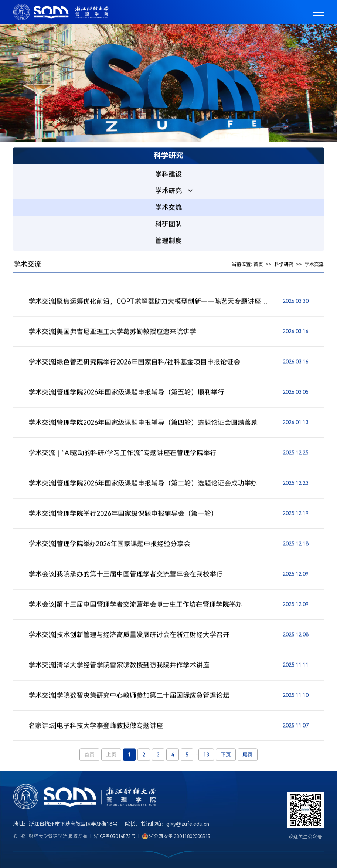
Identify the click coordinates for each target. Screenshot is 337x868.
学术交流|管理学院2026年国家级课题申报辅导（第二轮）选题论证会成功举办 (143, 484)
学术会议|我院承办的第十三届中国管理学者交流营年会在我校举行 (126, 575)
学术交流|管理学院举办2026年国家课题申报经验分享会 (109, 545)
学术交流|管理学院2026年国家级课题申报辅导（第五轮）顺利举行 (126, 393)
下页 (226, 756)
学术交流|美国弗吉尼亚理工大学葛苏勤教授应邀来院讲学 (112, 333)
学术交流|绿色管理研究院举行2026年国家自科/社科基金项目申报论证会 (134, 363)
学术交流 (314, 265)
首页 (258, 265)
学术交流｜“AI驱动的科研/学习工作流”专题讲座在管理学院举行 (122, 454)
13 (206, 756)
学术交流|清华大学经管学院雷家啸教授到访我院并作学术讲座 (119, 666)
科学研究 (284, 265)
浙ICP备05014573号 (115, 836)
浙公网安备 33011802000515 (180, 836)
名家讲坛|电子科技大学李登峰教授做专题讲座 (96, 727)
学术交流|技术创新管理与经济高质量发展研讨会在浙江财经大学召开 (129, 636)
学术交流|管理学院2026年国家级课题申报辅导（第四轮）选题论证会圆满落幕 (143, 423)
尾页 (248, 756)
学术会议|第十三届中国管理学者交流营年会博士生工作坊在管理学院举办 (135, 605)
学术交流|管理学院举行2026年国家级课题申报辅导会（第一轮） (123, 514)
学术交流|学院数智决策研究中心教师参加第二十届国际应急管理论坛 (129, 696)
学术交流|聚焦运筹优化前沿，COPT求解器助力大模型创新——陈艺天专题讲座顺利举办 (149, 302)
